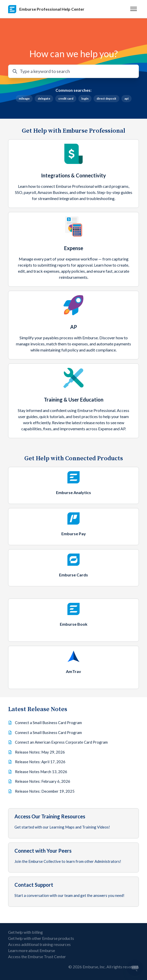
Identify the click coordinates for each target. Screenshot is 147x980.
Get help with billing (25, 932)
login (85, 98)
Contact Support (34, 885)
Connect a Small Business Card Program (48, 723)
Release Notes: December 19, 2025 (45, 791)
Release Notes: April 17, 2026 (40, 762)
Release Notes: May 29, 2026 (40, 752)
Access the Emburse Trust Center (37, 956)
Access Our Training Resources (50, 816)
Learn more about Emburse (32, 950)
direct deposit (106, 98)
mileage (24, 98)
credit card (66, 98)
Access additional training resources (39, 944)
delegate (44, 98)
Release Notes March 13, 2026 (41, 772)
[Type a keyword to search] (73, 71)
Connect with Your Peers (43, 851)
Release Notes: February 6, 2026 (43, 781)
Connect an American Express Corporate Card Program (61, 742)
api (126, 98)
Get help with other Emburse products (41, 938)
